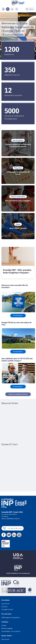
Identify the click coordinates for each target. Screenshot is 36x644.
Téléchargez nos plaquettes (11, 617)
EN (12, 9)
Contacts (4, 607)
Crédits (4, 625)
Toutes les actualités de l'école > (18, 394)
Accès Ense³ (6, 604)
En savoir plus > (18, 315)
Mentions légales (7, 628)
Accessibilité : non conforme (11, 631)
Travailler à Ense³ (7, 609)
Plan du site (5, 639)
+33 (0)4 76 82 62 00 (13, 528)
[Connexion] (3, 9)
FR (8, 9)
